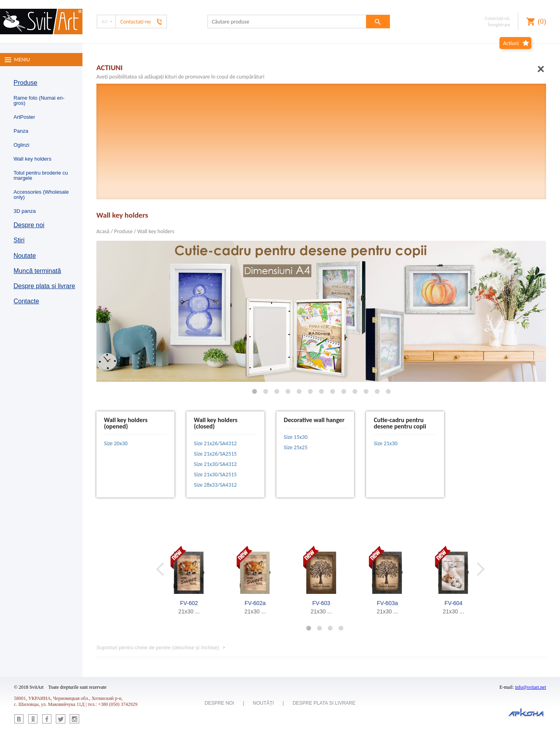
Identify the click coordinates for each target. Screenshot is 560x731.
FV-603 (321, 603)
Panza (21, 131)
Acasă (103, 231)
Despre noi (29, 225)
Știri (19, 240)
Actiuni (511, 43)
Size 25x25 (296, 447)
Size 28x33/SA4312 (215, 485)
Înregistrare (499, 25)
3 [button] (327, 628)
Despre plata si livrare (44, 286)
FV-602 (189, 603)
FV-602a (255, 603)
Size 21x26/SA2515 (215, 454)
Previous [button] (166, 569)
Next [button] (481, 569)
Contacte (26, 301)
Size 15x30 (296, 437)
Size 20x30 (116, 443)
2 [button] (316, 628)
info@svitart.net (531, 687)
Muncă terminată (37, 271)
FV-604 (453, 603)
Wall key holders (32, 159)
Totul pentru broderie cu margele (41, 175)
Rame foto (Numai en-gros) (39, 100)
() (542, 22)
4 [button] (338, 628)
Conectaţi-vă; (497, 18)
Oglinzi (22, 145)
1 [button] (305, 628)
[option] (189, 580)
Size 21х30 (385, 443)
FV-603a (387, 603)
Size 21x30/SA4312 (215, 464)
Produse (25, 83)
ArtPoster (24, 117)
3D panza (25, 211)
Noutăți (263, 703)
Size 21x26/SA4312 (215, 443)
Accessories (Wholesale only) (41, 195)
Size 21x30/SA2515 (215, 475)
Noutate (25, 256)
